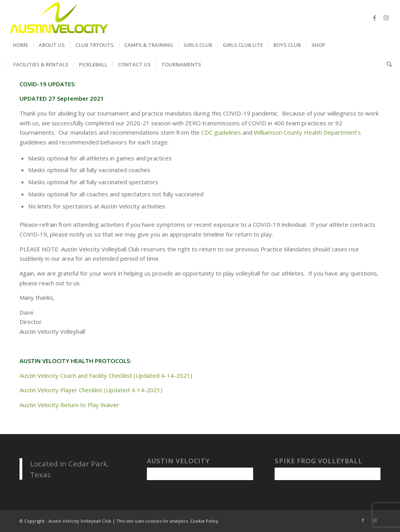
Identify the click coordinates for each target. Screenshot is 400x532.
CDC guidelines (221, 132)
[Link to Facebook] (375, 18)
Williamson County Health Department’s (307, 132)
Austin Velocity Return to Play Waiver (69, 405)
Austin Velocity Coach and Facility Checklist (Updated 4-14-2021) (106, 375)
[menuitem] (21, 45)
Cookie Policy (204, 521)
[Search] (387, 64)
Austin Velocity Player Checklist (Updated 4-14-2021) (91, 390)
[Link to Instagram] (386, 18)
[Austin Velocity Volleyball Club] (58, 18)
